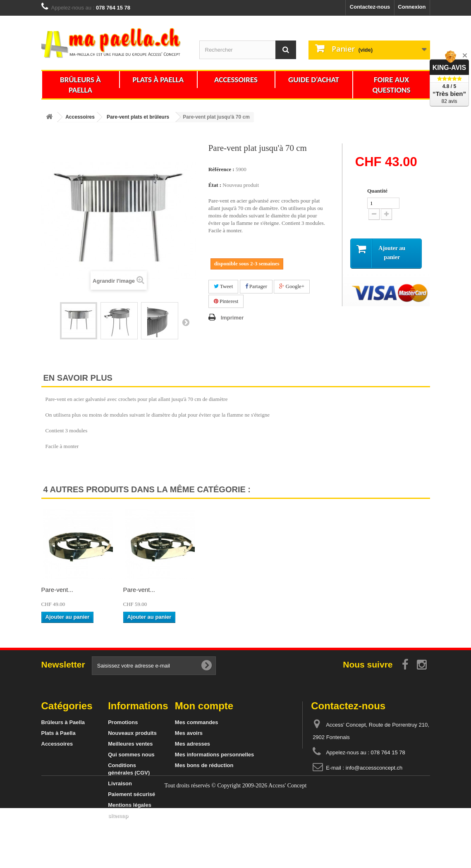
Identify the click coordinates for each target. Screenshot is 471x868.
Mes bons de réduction (204, 765)
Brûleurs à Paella (80, 85)
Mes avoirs (189, 733)
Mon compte (204, 706)
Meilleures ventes (130, 744)
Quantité (377, 191)
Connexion (412, 7)
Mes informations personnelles (214, 755)
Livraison (120, 783)
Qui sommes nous (131, 755)
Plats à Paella (158, 80)
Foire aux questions (391, 85)
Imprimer (232, 318)
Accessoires (236, 80)
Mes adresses (192, 744)
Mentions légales (130, 805)
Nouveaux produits (132, 733)
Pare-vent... (57, 590)
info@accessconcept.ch (374, 768)
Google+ (292, 286)
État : (215, 185)
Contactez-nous (370, 7)
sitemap (118, 816)
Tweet (224, 286)
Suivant (186, 322)
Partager (256, 286)
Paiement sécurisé (131, 794)
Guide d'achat (314, 80)
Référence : (221, 169)
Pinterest (226, 301)
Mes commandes (197, 722)
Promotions (123, 722)
